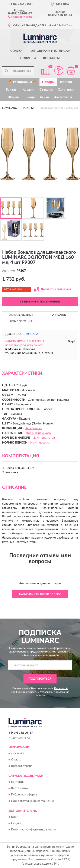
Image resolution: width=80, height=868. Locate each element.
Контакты (51, 58)
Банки (44, 97)
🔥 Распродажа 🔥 (23, 82)
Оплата (16, 760)
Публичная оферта (24, 795)
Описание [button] (59, 315)
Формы (14, 97)
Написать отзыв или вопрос (40, 594)
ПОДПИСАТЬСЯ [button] (40, 679)
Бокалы (12, 90)
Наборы (48, 82)
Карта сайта (19, 788)
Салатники (66, 90)
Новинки (28, 58)
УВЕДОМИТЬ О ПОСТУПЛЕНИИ (40, 302)
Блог (14, 817)
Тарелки (66, 82)
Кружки (28, 90)
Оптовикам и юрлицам (51, 51)
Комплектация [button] (21, 321)
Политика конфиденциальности (33, 830)
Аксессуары (63, 97)
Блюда (30, 97)
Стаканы (46, 90)
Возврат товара (22, 766)
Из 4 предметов (44, 438)
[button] (20, 17)
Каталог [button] (16, 51)
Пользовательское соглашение (32, 801)
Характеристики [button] (21, 315)
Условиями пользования (55, 692)
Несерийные (33, 428)
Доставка (18, 753)
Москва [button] (32, 334)
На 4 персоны (40, 443)
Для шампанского (38, 433)
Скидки (16, 823)
